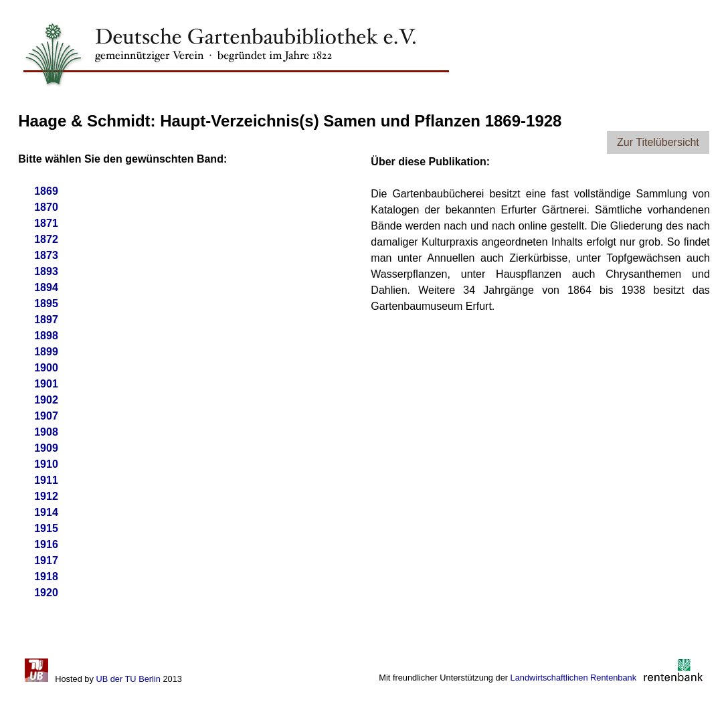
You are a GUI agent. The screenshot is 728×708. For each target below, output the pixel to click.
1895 (46, 303)
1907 (46, 416)
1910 (46, 464)
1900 (46, 368)
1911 (46, 480)
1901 (46, 384)
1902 (46, 400)
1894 (46, 287)
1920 (46, 593)
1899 (46, 352)
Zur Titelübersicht (658, 142)
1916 (46, 544)
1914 (46, 512)
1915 (46, 528)
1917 (46, 560)
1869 (46, 191)
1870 (46, 207)
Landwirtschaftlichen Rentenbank (574, 678)
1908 (46, 432)
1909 (46, 448)
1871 (46, 223)
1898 (46, 336)
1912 (46, 496)
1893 (46, 271)
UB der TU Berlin (128, 679)
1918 (46, 577)
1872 (46, 239)
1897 (46, 320)
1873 (46, 255)
